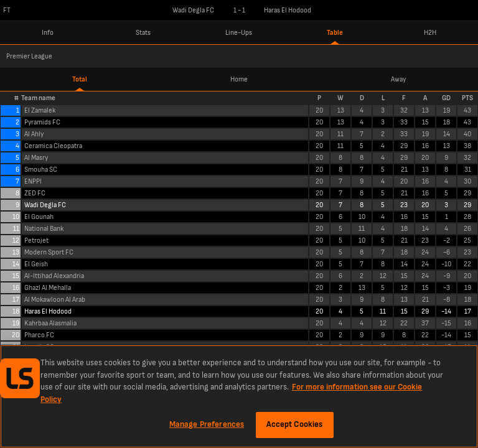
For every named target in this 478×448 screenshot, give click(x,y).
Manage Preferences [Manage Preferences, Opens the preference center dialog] (207, 424)
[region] (239, 396)
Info (48, 33)
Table (335, 33)
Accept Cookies (295, 424)
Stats (143, 33)
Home (239, 79)
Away (398, 79)
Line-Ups (239, 33)
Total (80, 79)
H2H (430, 33)
